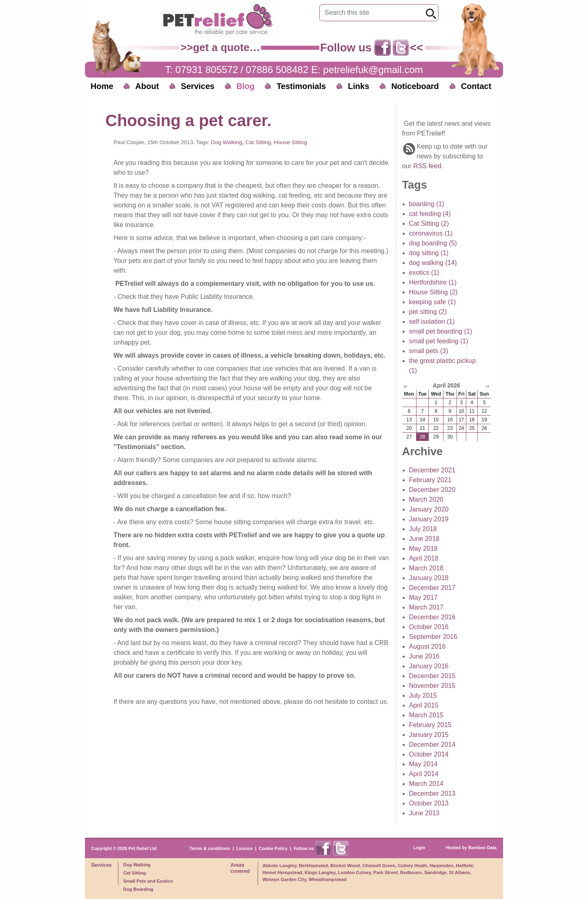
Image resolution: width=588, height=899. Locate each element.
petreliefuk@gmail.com (373, 70)
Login (419, 848)
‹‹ (405, 386)
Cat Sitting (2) (429, 224)
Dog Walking (227, 142)
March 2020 (427, 500)
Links (359, 86)
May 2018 (423, 549)
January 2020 (429, 509)
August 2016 (428, 646)
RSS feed (427, 166)
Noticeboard (415, 86)
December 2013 (432, 793)
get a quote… (226, 47)
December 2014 (432, 744)
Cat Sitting (258, 142)
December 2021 (432, 470)
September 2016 (433, 637)
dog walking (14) (433, 263)
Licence (245, 848)
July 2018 (423, 529)
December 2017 (432, 588)
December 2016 (432, 617)
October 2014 (429, 754)
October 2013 (429, 803)
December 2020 (432, 490)
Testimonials (301, 86)
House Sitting (291, 142)
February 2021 (430, 480)
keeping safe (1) (433, 302)
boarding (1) (427, 204)
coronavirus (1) (431, 233)
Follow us (304, 848)
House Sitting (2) (433, 292)
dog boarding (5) (433, 243)
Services (198, 86)
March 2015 (427, 715)
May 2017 (423, 597)
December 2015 (432, 676)
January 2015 (429, 735)
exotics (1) (424, 273)
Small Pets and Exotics (148, 881)
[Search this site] (373, 13)
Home (102, 86)
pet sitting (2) (428, 312)
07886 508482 (277, 70)
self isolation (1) (432, 322)
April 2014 (424, 774)
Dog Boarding (138, 889)
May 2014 (423, 764)
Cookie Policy (273, 848)
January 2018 (429, 578)
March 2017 (427, 607)
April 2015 (424, 705)
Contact (476, 86)
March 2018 (427, 568)
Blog (245, 86)
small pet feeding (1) (439, 341)
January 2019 (429, 519)
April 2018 (424, 558)
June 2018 (424, 539)
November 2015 (432, 686)
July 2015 (423, 695)
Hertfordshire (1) (433, 282)
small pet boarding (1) (441, 331)
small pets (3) (429, 351)
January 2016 (429, 666)
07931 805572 (207, 70)
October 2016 (429, 627)
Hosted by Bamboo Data (471, 848)
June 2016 (424, 656)
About (147, 86)
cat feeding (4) (430, 214)
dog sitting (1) (429, 253)
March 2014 (427, 784)
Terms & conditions (210, 848)
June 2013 (424, 813)
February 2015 (430, 725)
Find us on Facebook (383, 48)
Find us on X (401, 48)
